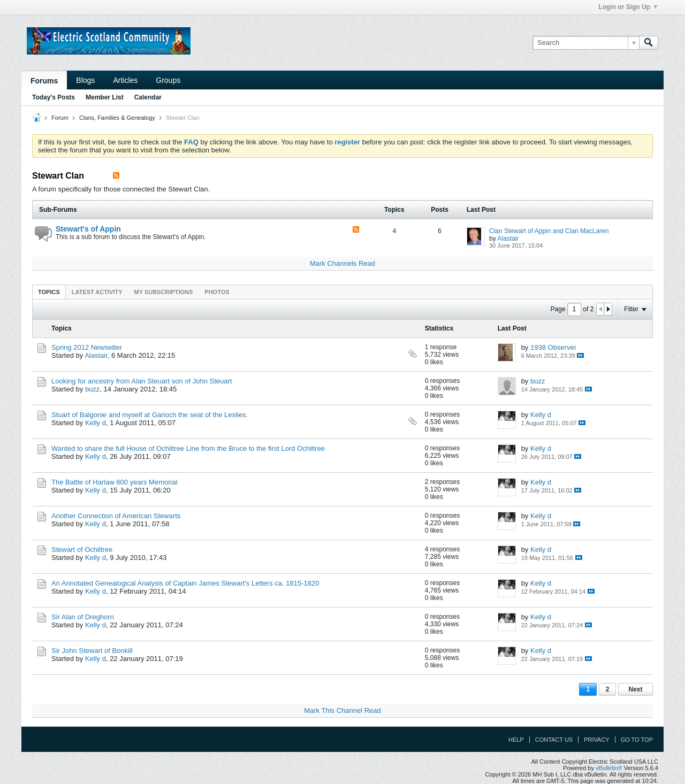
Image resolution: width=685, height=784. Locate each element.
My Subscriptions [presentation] (164, 292)
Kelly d (96, 423)
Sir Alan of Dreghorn (83, 617)
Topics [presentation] (49, 292)
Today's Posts (54, 97)
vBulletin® (609, 768)
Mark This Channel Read (342, 710)
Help (516, 740)
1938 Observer (553, 347)
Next (635, 689)
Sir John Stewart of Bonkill (92, 651)
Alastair (508, 239)
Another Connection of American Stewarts (116, 516)
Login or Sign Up (628, 7)
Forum (60, 118)
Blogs (85, 80)
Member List (105, 97)
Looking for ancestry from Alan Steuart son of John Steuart (142, 381)
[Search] (586, 43)
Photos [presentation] (217, 292)
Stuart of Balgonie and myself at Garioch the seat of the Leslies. (150, 415)
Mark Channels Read (342, 263)
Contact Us (554, 740)
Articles (125, 80)
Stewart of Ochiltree (82, 549)
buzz (92, 389)
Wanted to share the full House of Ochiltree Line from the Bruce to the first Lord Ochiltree (188, 448)
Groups (168, 80)
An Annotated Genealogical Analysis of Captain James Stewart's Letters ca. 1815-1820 (185, 583)
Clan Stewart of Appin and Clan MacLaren (549, 231)
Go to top (637, 740)
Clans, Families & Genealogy (117, 118)
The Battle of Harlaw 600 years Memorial (115, 482)
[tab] (49, 292)
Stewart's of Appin (88, 229)
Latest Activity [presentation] (97, 292)
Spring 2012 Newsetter (87, 347)
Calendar (148, 97)
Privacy (596, 740)
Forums (44, 81)
